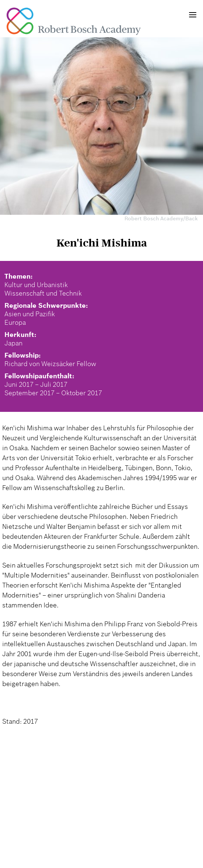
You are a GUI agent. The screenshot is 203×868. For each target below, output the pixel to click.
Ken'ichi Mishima (102, 243)
